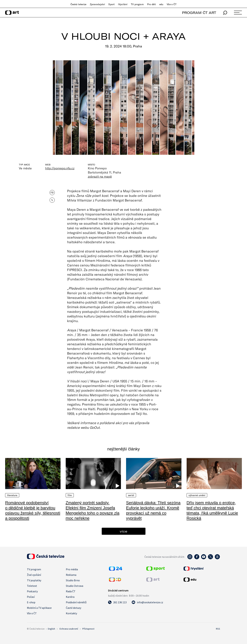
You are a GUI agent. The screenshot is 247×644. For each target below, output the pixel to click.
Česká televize (78, 4)
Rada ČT (71, 591)
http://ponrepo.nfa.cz (60, 168)
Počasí (31, 597)
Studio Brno (73, 580)
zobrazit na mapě (100, 176)
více (123, 531)
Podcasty (32, 591)
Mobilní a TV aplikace (39, 608)
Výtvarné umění (197, 495)
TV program (137, 4)
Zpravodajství (98, 4)
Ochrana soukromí (69, 629)
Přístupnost (88, 629)
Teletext (32, 586)
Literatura (12, 495)
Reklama (71, 575)
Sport (111, 4)
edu (161, 4)
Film (70, 495)
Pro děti (152, 4)
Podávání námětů (76, 602)
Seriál (131, 495)
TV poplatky (34, 580)
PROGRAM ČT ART (199, 13)
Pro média (72, 569)
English (51, 629)
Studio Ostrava (75, 586)
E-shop (31, 602)
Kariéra (70, 597)
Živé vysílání (34, 575)
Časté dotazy (73, 608)
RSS (218, 629)
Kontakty (71, 613)
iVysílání (123, 4)
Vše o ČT (172, 4)
